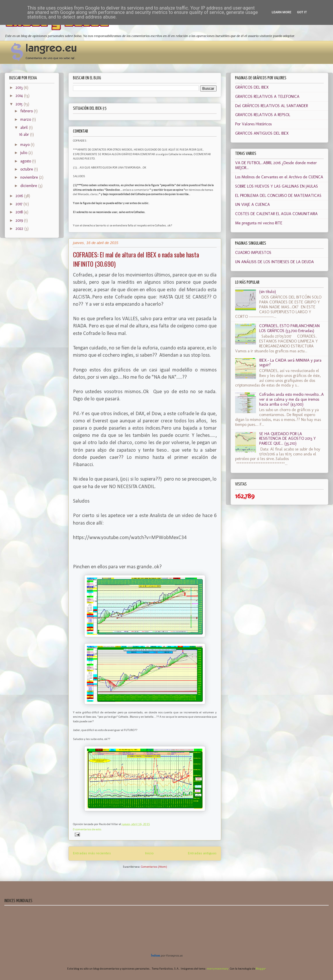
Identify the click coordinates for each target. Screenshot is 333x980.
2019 (20, 220)
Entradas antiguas (202, 853)
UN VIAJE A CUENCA (253, 205)
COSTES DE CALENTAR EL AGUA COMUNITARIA (276, 214)
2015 (20, 104)
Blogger (261, 969)
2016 (20, 196)
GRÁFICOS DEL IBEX (252, 87)
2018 (20, 212)
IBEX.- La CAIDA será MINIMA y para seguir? (290, 363)
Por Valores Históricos (253, 124)
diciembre (29, 186)
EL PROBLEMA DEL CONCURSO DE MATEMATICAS (278, 196)
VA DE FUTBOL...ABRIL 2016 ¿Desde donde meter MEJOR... (276, 165)
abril (25, 128)
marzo (26, 119)
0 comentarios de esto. (87, 830)
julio (24, 153)
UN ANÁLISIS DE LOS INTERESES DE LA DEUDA (275, 262)
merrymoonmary (218, 969)
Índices (155, 956)
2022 (20, 229)
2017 (20, 204)
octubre (27, 169)
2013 (20, 88)
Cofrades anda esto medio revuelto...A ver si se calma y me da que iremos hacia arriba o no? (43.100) (291, 399)
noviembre (30, 177)
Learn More (281, 12)
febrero (27, 111)
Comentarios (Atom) (154, 867)
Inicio (149, 853)
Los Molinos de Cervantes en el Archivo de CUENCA (279, 177)
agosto (26, 161)
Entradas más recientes (92, 853)
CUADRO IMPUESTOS (253, 253)
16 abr (25, 134)
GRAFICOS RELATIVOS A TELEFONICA (267, 97)
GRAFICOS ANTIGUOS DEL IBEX (262, 133)
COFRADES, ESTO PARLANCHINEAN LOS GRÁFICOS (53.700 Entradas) (289, 328)
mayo (25, 145)
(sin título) (268, 292)
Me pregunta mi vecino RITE (259, 223)
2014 (20, 96)
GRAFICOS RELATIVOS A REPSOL (263, 115)
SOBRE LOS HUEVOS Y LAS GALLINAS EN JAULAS (277, 186)
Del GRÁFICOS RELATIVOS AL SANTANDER (271, 106)
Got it (302, 12)
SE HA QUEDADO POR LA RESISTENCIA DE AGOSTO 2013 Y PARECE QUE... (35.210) (288, 439)
